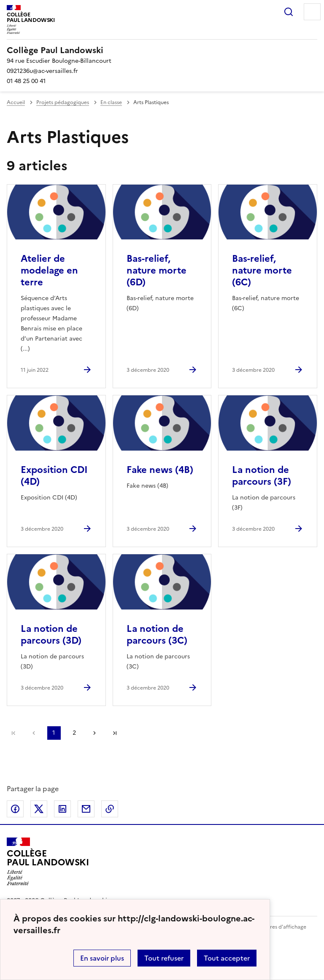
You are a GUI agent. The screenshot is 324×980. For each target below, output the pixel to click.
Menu (312, 12)
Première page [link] (13, 733)
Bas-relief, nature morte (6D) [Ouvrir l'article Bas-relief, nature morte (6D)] (157, 270)
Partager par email (86, 809)
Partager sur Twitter (39, 809)
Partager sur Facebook (15, 809)
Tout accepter (227, 958)
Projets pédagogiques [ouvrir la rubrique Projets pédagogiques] (63, 102)
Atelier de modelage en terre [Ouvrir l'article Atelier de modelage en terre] (49, 270)
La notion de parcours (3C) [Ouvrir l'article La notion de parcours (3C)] (157, 635)
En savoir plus (102, 958)
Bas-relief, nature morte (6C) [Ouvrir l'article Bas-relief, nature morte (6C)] (262, 270)
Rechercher (289, 12)
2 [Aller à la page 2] (74, 733)
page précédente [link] (34, 733)
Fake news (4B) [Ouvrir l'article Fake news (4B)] (160, 470)
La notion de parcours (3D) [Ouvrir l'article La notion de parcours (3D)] (51, 635)
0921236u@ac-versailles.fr (42, 71)
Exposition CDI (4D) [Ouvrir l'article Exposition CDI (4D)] (54, 476)
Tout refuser (164, 958)
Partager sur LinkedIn (62, 809)
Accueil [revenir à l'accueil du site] (16, 102)
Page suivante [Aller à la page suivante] (94, 733)
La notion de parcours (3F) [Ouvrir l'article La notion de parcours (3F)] (262, 476)
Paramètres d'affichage (278, 927)
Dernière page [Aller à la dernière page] (115, 733)
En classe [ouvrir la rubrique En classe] (111, 102)
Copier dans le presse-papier (110, 809)
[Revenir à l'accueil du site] (48, 862)
